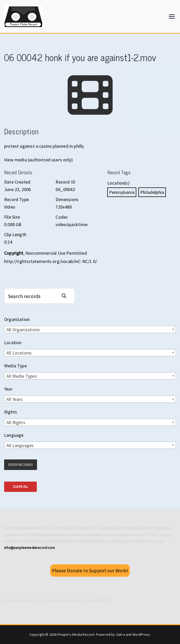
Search (66, 296)
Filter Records (21, 465)
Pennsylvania (122, 192)
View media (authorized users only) (38, 160)
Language (14, 435)
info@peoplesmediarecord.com (29, 548)
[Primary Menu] (172, 16)
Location (13, 342)
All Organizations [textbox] (23, 330)
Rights (11, 412)
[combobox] (90, 329)
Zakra (120, 634)
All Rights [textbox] (16, 422)
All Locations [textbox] (19, 353)
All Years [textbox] (15, 399)
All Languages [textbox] (20, 445)
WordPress (141, 634)
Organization (17, 319)
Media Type (15, 366)
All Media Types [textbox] (22, 376)
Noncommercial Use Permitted (56, 253)
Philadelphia (152, 192)
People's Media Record (76, 634)
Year (8, 389)
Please (90, 571)
